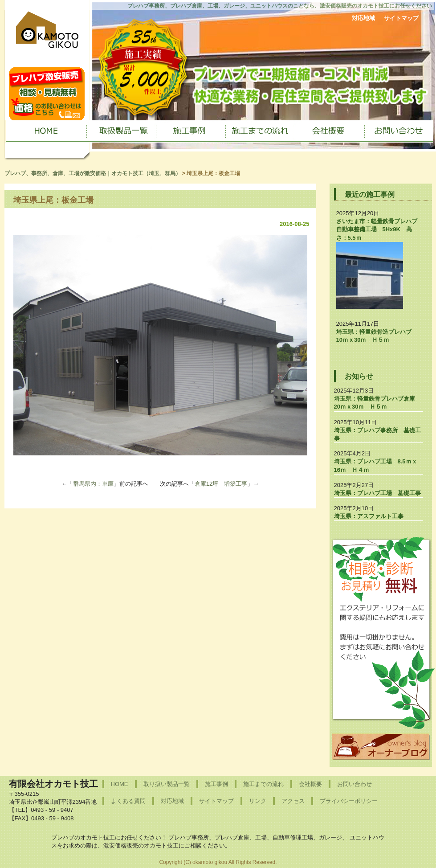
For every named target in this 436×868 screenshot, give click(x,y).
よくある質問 (128, 801)
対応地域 (363, 18)
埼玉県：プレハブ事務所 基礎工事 (377, 434)
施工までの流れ (263, 784)
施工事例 (216, 784)
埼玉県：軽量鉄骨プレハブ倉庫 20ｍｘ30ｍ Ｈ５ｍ (377, 403)
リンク (258, 801)
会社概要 (310, 784)
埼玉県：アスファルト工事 (369, 516)
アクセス (293, 801)
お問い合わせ (355, 784)
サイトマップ (401, 18)
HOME (120, 784)
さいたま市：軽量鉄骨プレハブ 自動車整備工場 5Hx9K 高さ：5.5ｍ (380, 229)
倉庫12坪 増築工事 (221, 484)
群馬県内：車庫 (93, 484)
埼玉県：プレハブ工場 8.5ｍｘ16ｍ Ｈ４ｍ (376, 465)
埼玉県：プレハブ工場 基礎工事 (377, 493)
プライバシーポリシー (349, 801)
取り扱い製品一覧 (167, 784)
